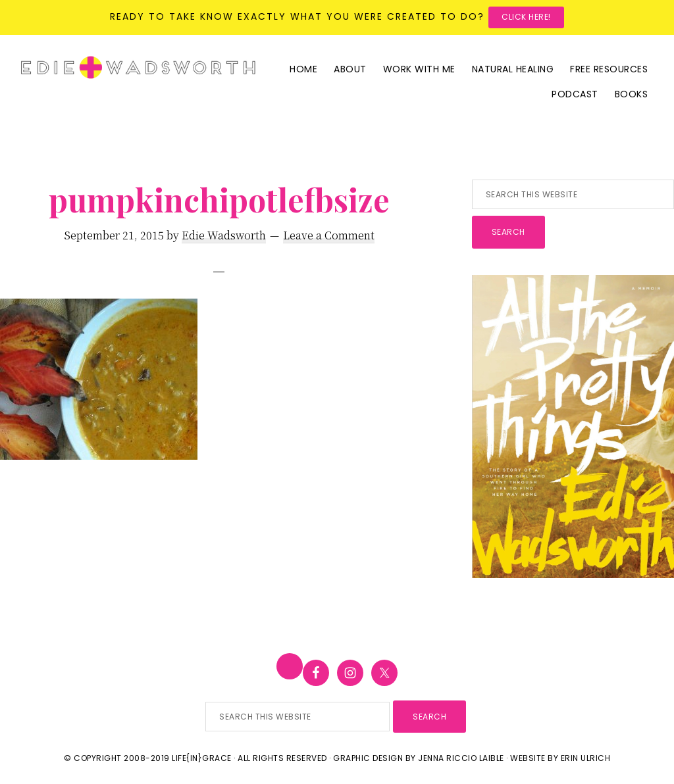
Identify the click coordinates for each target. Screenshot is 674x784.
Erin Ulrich (586, 758)
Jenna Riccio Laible (461, 758)
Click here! (526, 17)
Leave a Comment (329, 235)
